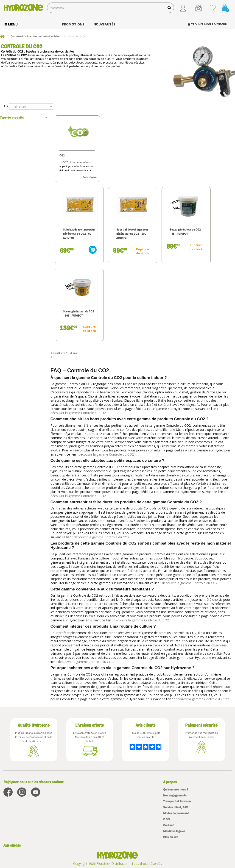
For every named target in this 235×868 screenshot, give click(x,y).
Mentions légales (174, 831)
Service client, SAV (175, 807)
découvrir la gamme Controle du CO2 (78, 413)
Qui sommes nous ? (176, 789)
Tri (6, 106)
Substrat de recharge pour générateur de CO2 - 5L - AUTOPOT (75, 236)
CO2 (62, 155)
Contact (168, 825)
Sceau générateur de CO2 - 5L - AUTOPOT (168, 231)
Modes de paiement (176, 813)
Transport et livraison (177, 801)
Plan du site (171, 837)
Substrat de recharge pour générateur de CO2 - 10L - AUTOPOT (122, 234)
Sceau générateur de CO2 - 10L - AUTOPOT (76, 313)
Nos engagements (175, 795)
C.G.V (166, 819)
